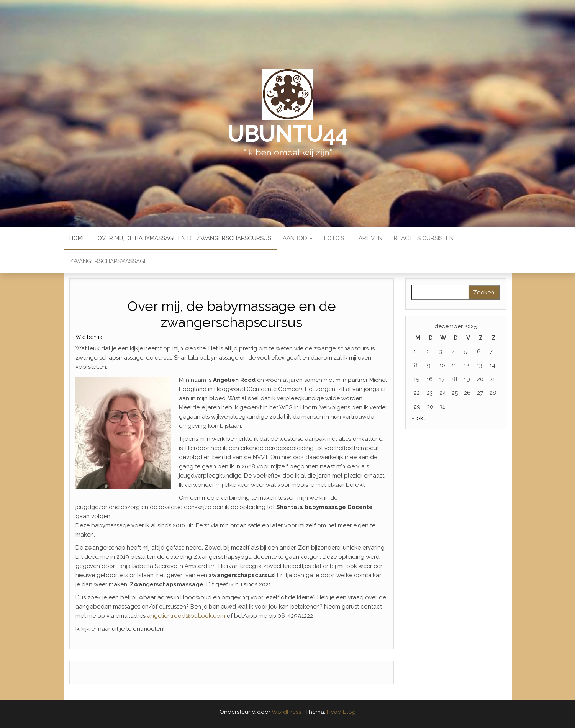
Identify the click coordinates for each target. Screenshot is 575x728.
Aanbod (298, 238)
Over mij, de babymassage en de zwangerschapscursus (184, 238)
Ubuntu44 (287, 134)
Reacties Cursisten (424, 238)
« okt (418, 418)
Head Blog (341, 712)
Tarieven (369, 238)
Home (78, 238)
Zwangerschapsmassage (108, 261)
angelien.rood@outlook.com (186, 616)
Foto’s (334, 238)
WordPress (286, 712)
